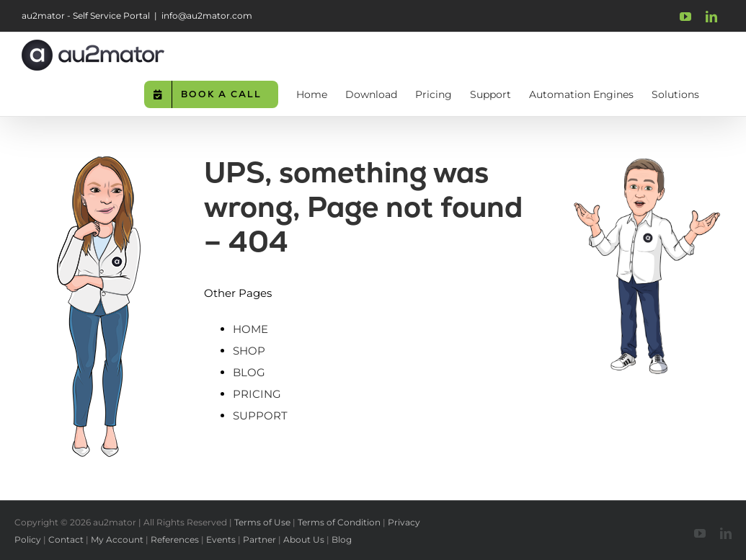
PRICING (257, 394)
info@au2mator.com (207, 15)
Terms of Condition (339, 522)
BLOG (249, 372)
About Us (304, 539)
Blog (342, 539)
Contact (66, 539)
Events (221, 539)
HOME (250, 329)
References (175, 539)
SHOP (249, 351)
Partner (259, 539)
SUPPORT (260, 415)
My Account (117, 539)
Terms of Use (262, 522)
